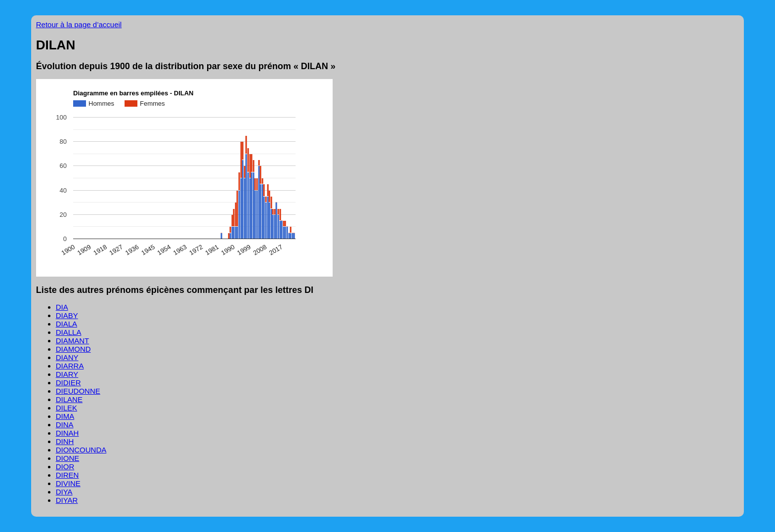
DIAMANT (73, 341)
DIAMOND (73, 349)
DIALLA (69, 332)
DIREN (67, 475)
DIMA (65, 416)
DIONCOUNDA (81, 450)
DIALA (66, 324)
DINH (65, 441)
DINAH (67, 433)
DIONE (68, 458)
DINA (65, 425)
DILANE (69, 399)
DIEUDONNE (78, 391)
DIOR (65, 467)
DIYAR (67, 500)
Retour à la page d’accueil (79, 24)
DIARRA (70, 366)
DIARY (67, 374)
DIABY (67, 315)
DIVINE (68, 483)
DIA (62, 307)
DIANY (67, 357)
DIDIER (68, 383)
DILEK (66, 408)
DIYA (64, 492)
